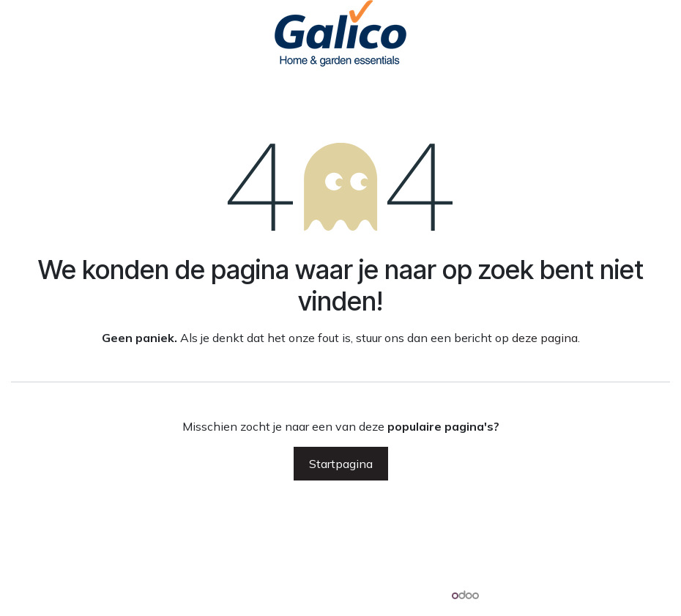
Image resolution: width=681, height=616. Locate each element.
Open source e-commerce (601, 595)
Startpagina (341, 464)
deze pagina (545, 338)
